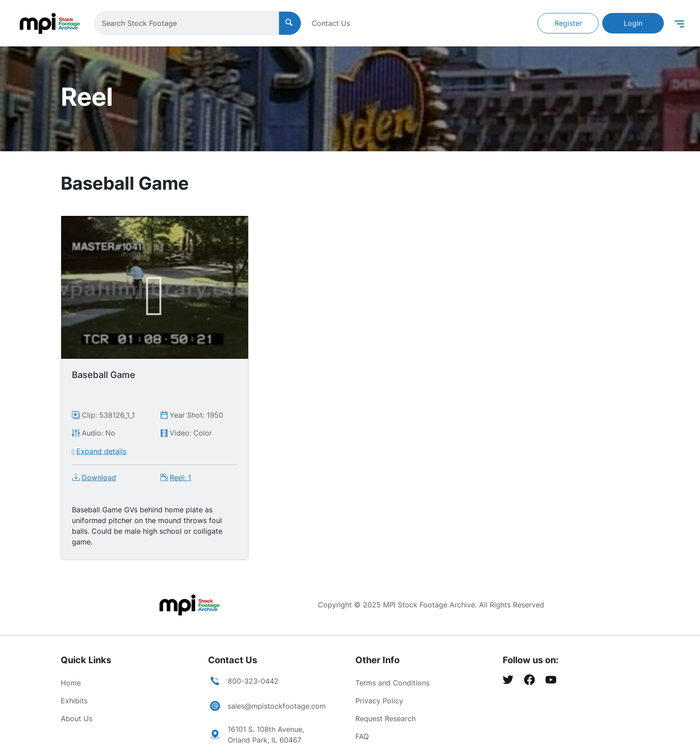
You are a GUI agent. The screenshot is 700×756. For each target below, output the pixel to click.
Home (71, 683)
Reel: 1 (180, 478)
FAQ (362, 736)
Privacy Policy (379, 701)
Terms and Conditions (392, 683)
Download (99, 478)
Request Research (385, 719)
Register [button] (568, 23)
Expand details (101, 451)
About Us (77, 719)
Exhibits (74, 701)
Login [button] (633, 23)
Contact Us (331, 23)
